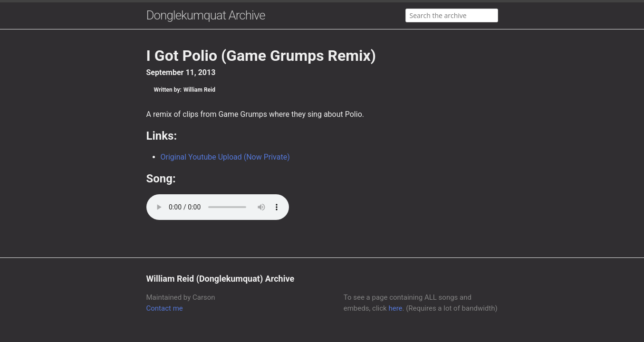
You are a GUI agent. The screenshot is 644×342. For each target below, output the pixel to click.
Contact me (165, 308)
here (395, 308)
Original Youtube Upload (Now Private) (225, 157)
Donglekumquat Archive (206, 15)
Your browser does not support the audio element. (218, 207)
